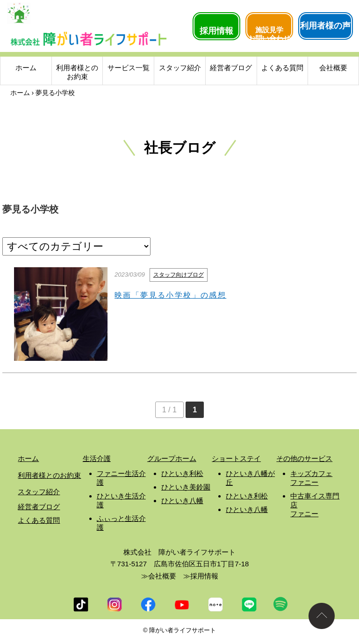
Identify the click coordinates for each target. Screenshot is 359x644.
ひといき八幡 (182, 501)
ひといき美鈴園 (186, 487)
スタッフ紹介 (180, 69)
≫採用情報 (201, 576)
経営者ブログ (231, 69)
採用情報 (216, 31)
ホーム (26, 69)
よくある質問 (282, 69)
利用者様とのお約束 (77, 73)
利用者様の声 (325, 26)
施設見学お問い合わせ (269, 32)
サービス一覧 (129, 69)
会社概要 (333, 69)
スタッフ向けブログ (179, 275)
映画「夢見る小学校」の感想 (170, 295)
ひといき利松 (182, 473)
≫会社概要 (159, 576)
